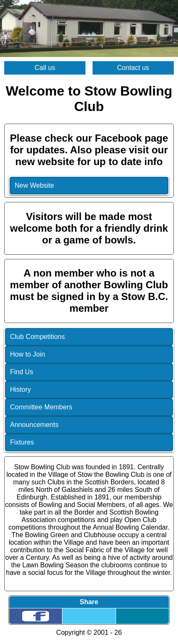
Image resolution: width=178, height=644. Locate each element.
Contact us (133, 68)
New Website (34, 185)
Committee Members (41, 407)
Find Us (22, 372)
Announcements (34, 425)
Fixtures (22, 442)
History (21, 389)
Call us (45, 68)
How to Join (28, 354)
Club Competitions (37, 337)
